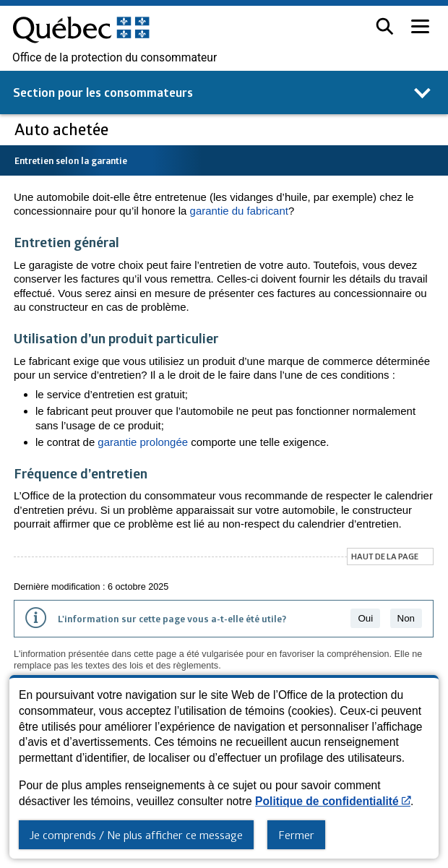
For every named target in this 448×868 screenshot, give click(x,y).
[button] (385, 26)
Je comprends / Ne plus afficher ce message (136, 835)
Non (406, 618)
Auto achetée (63, 129)
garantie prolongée (143, 442)
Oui (365, 618)
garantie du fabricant (239, 211)
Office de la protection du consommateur (115, 58)
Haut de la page (385, 556)
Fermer (296, 835)
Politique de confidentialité (333, 801)
